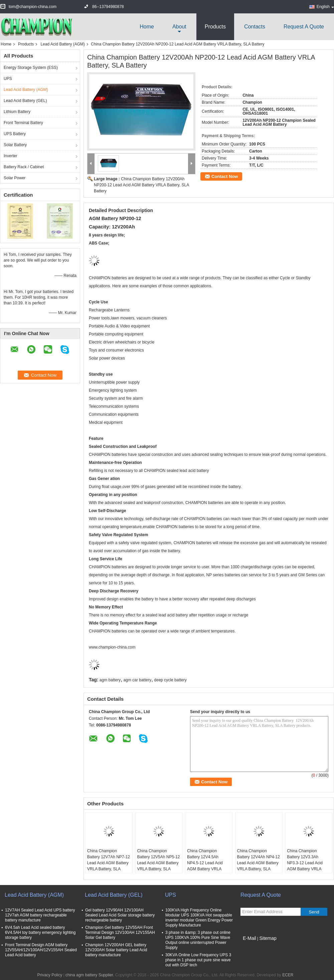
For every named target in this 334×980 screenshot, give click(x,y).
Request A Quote (304, 27)
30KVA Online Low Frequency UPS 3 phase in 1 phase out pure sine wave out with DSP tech (198, 960)
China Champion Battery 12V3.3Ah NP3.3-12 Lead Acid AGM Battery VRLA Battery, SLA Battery (305, 863)
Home (147, 27)
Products (215, 27)
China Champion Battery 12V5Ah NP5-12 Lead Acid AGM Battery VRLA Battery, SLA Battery (158, 863)
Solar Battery (15, 145)
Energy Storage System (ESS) (31, 68)
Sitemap (268, 938)
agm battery (110, 680)
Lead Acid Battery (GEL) (25, 101)
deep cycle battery (170, 680)
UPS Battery (15, 134)
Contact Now (225, 176)
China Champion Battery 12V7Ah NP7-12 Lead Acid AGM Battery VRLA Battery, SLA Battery (109, 863)
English (325, 7)
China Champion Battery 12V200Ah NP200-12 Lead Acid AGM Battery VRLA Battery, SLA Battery (141, 185)
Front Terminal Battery (23, 123)
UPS (8, 79)
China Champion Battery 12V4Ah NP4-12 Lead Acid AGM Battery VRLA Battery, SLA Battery (259, 863)
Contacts (255, 27)
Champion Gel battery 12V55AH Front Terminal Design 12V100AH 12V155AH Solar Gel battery (120, 933)
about (179, 27)
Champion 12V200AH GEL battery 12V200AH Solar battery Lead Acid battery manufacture (116, 950)
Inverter (11, 156)
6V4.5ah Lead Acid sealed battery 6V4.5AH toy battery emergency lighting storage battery (40, 933)
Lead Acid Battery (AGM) (63, 44)
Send (314, 912)
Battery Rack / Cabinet (24, 167)
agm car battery (137, 680)
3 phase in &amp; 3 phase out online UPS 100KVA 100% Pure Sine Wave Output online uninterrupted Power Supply (198, 940)
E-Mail (249, 938)
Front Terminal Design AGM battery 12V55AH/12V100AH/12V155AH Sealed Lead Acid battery (41, 950)
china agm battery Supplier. (90, 975)
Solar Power (15, 178)
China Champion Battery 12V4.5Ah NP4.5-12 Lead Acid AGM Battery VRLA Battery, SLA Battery (205, 863)
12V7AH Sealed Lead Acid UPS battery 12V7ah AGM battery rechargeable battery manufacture (40, 915)
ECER (288, 975)
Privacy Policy (50, 975)
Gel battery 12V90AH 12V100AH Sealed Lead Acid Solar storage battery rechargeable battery (120, 915)
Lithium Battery (17, 112)
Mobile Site (252, 947)
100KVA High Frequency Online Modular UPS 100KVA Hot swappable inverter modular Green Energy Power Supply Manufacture (199, 918)
